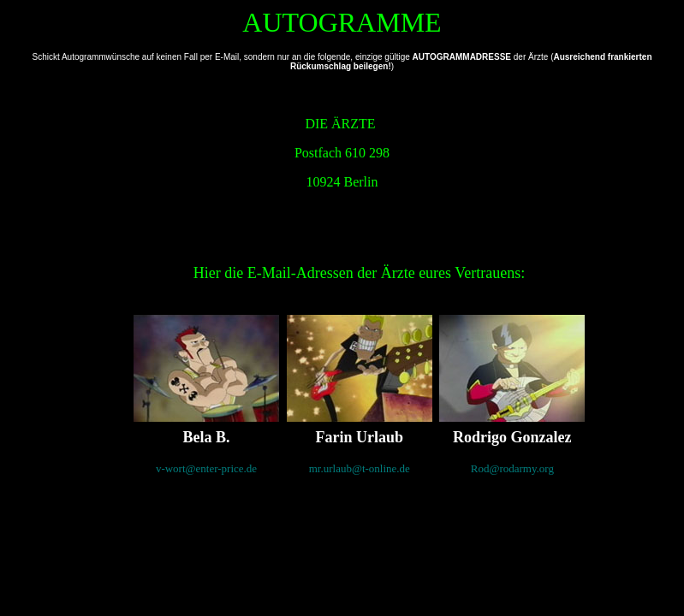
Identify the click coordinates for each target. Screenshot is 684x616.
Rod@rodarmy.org (512, 468)
